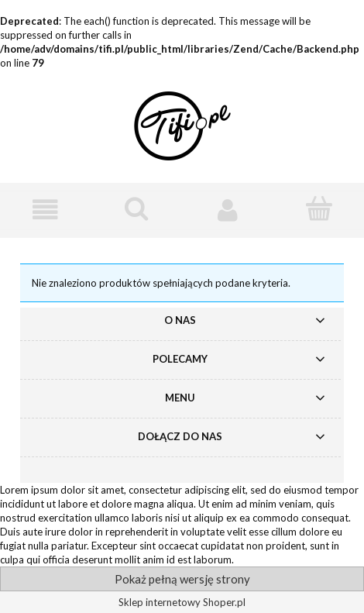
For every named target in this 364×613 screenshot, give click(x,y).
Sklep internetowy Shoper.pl (182, 602)
